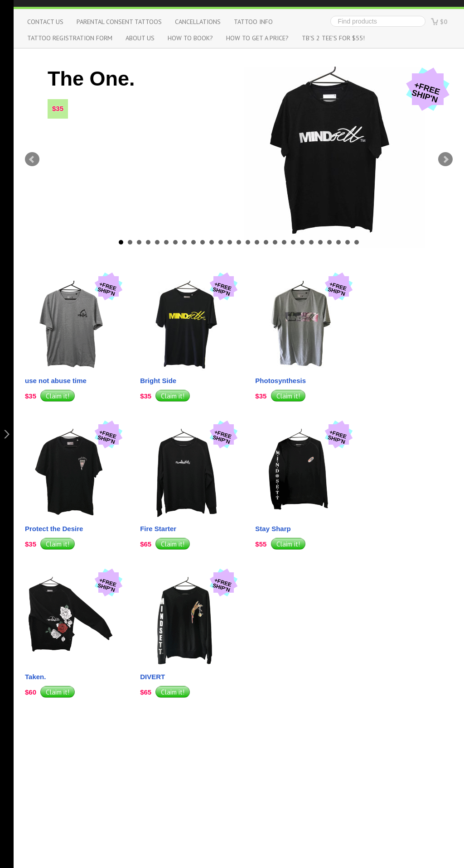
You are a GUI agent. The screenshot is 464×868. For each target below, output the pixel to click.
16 (257, 242)
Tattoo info (253, 22)
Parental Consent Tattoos (119, 22)
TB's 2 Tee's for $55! (333, 38)
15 (248, 242)
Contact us (45, 22)
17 (266, 242)
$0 (444, 22)
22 (311, 242)
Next (445, 159)
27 (357, 242)
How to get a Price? (257, 38)
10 (203, 242)
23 (320, 242)
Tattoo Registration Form (70, 38)
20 (293, 242)
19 (284, 242)
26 (348, 242)
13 (230, 242)
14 (239, 242)
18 (275, 242)
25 (338, 242)
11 (212, 242)
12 (221, 242)
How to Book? (190, 38)
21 (302, 242)
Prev (32, 159)
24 (329, 242)
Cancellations (198, 22)
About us (140, 38)
